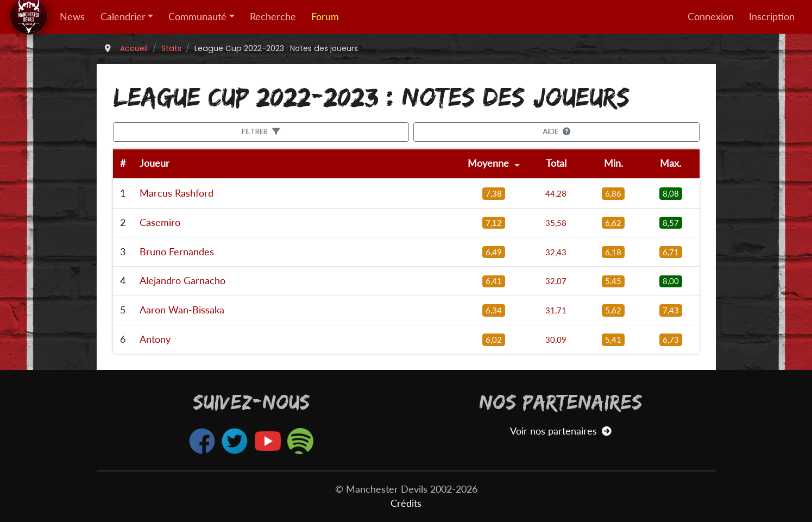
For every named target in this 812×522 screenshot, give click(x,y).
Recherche (273, 17)
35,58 (556, 223)
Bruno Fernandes (177, 252)
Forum (325, 17)
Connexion (711, 17)
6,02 (494, 339)
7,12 (494, 223)
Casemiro (160, 222)
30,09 (556, 339)
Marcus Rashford (177, 193)
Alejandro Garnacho (182, 281)
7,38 (494, 193)
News (72, 17)
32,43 (556, 252)
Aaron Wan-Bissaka (182, 310)
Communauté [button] (197, 17)
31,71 (556, 310)
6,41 (494, 281)
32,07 (556, 281)
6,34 (494, 310)
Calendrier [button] (123, 17)
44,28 (556, 193)
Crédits (406, 503)
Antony (155, 339)
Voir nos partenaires (561, 431)
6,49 (494, 252)
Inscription (772, 17)
